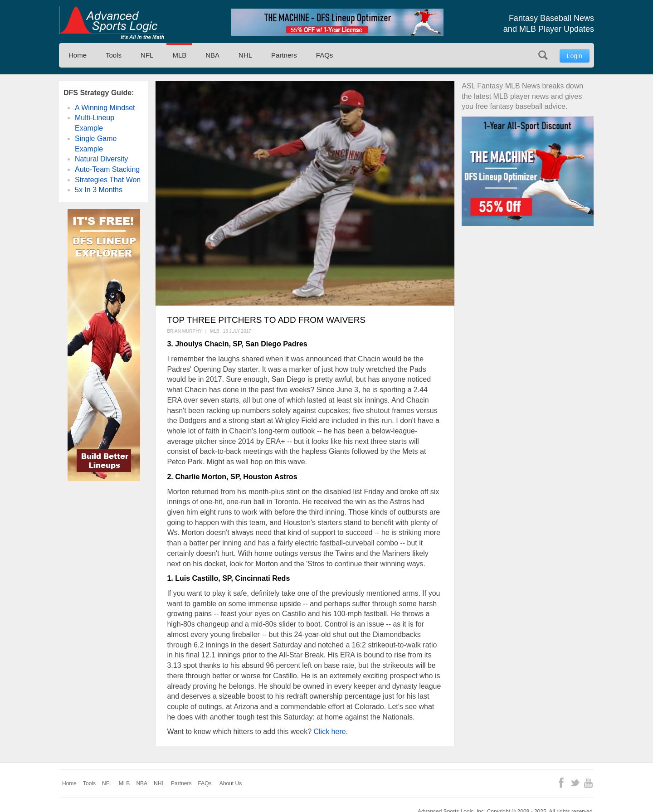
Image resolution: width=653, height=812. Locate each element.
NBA (212, 55)
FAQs (325, 55)
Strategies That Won (108, 180)
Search (543, 55)
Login (575, 56)
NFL (147, 55)
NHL (245, 55)
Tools (114, 55)
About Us (231, 783)
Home (78, 55)
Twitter (575, 783)
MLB (179, 55)
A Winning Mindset (105, 108)
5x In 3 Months (99, 190)
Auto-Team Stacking (107, 169)
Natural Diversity (101, 159)
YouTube (588, 783)
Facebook (561, 783)
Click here (329, 732)
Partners (284, 55)
